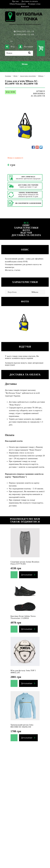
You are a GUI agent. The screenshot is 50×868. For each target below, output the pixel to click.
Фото (26, 230)
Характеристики (26, 228)
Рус (12, 41)
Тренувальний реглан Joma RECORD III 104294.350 (22, 726)
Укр (8, 41)
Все (26, 223)
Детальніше (27, 575)
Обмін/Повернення (18, 4)
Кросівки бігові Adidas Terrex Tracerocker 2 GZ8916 (23, 617)
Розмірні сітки (34, 4)
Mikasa (35, 292)
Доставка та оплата (30, 1)
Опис (26, 225)
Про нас (15, 1)
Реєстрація (26, 47)
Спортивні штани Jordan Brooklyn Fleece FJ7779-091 (25, 563)
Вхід (10, 47)
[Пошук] (19, 53)
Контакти (25, 7)
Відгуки (26, 233)
